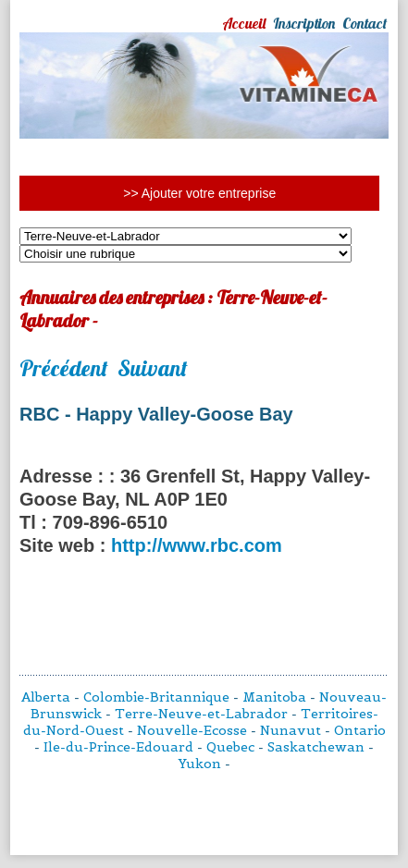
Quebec (230, 747)
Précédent (64, 368)
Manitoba (274, 697)
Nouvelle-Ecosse (192, 730)
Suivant (153, 368)
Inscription (304, 23)
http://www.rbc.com (197, 545)
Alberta (46, 697)
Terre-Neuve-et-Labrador (201, 714)
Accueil (244, 23)
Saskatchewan (316, 747)
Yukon (200, 764)
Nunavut (291, 730)
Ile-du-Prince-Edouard (118, 747)
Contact (365, 23)
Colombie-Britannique (156, 697)
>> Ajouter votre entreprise (199, 193)
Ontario (360, 730)
